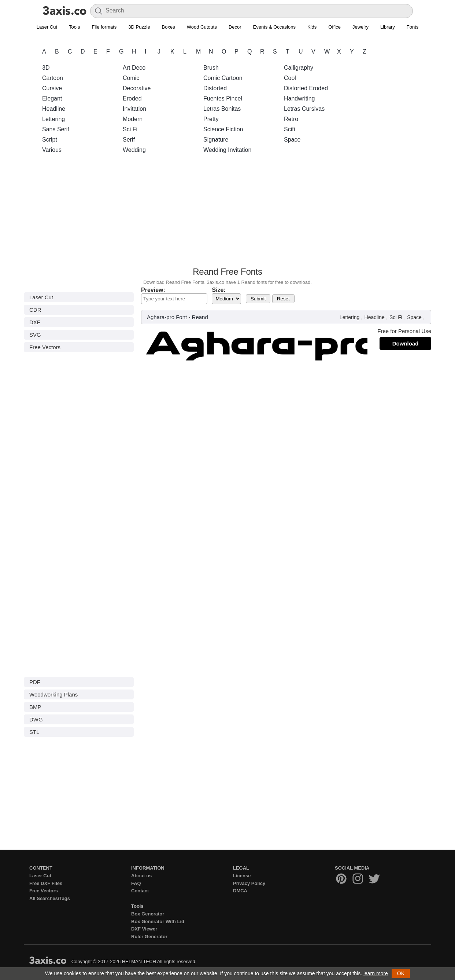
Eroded (132, 98)
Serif (129, 140)
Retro (291, 119)
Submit (258, 299)
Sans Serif (56, 129)
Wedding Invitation (227, 150)
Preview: (153, 290)
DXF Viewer (144, 929)
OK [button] (401, 973)
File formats (104, 27)
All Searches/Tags (50, 898)
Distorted (215, 88)
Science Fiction (223, 129)
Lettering (53, 119)
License (242, 876)
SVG (35, 335)
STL (34, 732)
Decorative (137, 88)
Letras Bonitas (222, 109)
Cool (290, 78)
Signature (216, 140)
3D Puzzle (139, 27)
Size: (219, 290)
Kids (312, 27)
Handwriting (299, 98)
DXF (35, 322)
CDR (35, 310)
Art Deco (134, 68)
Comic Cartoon (223, 78)
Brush (211, 68)
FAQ (136, 883)
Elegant (52, 98)
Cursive (52, 88)
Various (52, 150)
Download (406, 343)
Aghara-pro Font (167, 317)
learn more (376, 973)
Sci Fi (130, 129)
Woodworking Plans (53, 694)
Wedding (134, 150)
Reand (200, 317)
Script (50, 140)
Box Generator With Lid (158, 922)
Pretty (211, 119)
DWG (36, 719)
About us (141, 876)
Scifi (289, 129)
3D (46, 68)
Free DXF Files (46, 883)
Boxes (169, 27)
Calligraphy (299, 68)
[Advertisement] (227, 212)
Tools (74, 27)
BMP (35, 707)
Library (388, 27)
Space (292, 140)
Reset (283, 299)
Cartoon (53, 78)
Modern (133, 119)
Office (334, 27)
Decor (235, 27)
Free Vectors (45, 347)
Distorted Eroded (306, 88)
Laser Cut (47, 27)
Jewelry (360, 27)
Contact (140, 891)
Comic (131, 78)
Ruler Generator (149, 937)
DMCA (240, 891)
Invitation (134, 109)
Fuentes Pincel (223, 98)
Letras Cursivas (304, 109)
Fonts (413, 27)
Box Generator (148, 914)
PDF (35, 682)
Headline (54, 109)
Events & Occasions (274, 27)
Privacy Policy (249, 883)
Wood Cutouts (202, 27)
